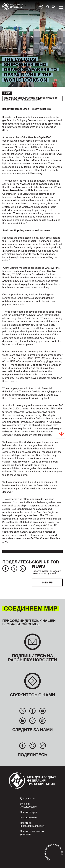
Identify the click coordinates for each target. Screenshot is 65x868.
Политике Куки (29, 812)
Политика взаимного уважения (32, 833)
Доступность (27, 798)
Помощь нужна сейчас (53, 7)
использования (29, 817)
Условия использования (29, 805)
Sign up (47, 582)
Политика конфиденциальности (33, 824)
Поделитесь (17, 562)
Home (7, 93)
